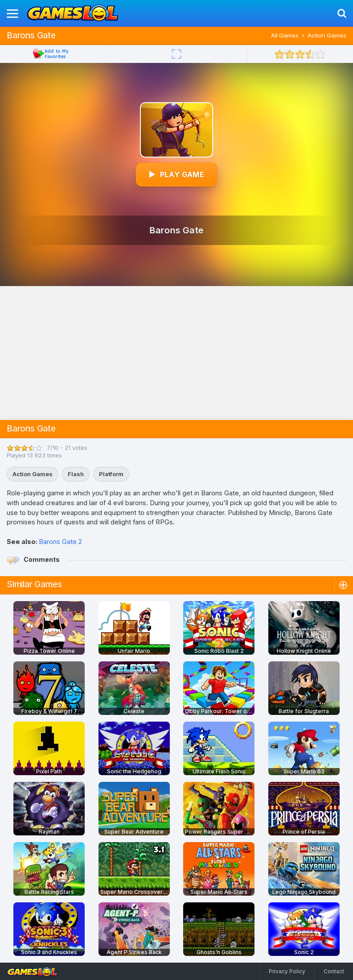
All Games (285, 35)
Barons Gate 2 (60, 542)
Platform (111, 474)
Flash (76, 474)
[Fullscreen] (176, 54)
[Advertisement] (176, 353)
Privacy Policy (287, 971)
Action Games (327, 35)
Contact (334, 971)
